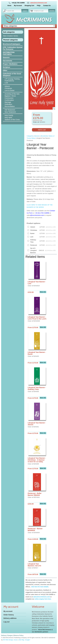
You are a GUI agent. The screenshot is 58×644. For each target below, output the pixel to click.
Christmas (8, 88)
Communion (9, 98)
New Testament (10, 112)
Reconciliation (10, 106)
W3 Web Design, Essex (10, 640)
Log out (6, 622)
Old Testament (10, 110)
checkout (52, 11)
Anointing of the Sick (12, 94)
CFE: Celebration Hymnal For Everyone (13, 48)
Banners (37, 136)
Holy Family (9, 115)
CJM (6, 83)
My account (8, 611)
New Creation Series (11, 36)
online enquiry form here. (43, 599)
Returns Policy (19, 635)
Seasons (6, 57)
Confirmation (9, 100)
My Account (18, 6)
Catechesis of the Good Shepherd (12, 75)
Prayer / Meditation (10, 64)
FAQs (39, 6)
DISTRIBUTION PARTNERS (9, 53)
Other (5, 70)
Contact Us (47, 6)
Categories (30, 136)
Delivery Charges (7, 635)
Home (9, 6)
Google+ (28, 640)
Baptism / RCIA (10, 96)
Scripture (6, 67)
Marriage (8, 102)
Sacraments (7, 61)
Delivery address (10, 618)
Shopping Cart (29, 6)
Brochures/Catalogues (12, 44)
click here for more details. (40, 587)
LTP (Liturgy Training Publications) (12, 80)
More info (43, 292)
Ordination (8, 104)
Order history (9, 615)
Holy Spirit (8, 117)
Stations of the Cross (12, 120)
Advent (7, 86)
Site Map (22, 640)
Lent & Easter (10, 90)
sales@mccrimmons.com (39, 3)
